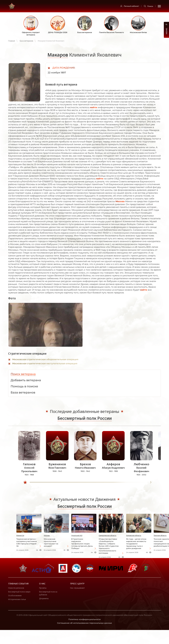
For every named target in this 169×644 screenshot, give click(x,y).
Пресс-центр (77, 584)
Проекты (43, 588)
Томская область (160, 535)
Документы (44, 598)
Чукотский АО (77, 535)
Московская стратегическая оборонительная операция (45, 359)
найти (94, 107)
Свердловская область (108, 535)
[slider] (26, 482)
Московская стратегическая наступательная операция (45, 363)
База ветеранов (26, 41)
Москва (120, 201)
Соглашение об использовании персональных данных (84, 623)
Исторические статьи (17, 599)
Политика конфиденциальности (84, 619)
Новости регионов (16, 588)
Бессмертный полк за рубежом (48, 593)
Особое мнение (15, 596)
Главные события (18, 584)
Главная (12, 41)
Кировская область (134, 535)
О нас (42, 584)
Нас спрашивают (77, 588)
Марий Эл (20, 535)
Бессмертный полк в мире (19, 592)
